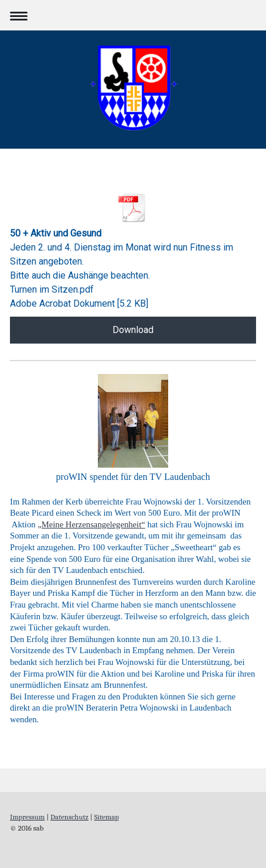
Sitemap (107, 817)
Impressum (27, 817)
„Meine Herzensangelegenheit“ (91, 524)
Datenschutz (69, 817)
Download (133, 330)
